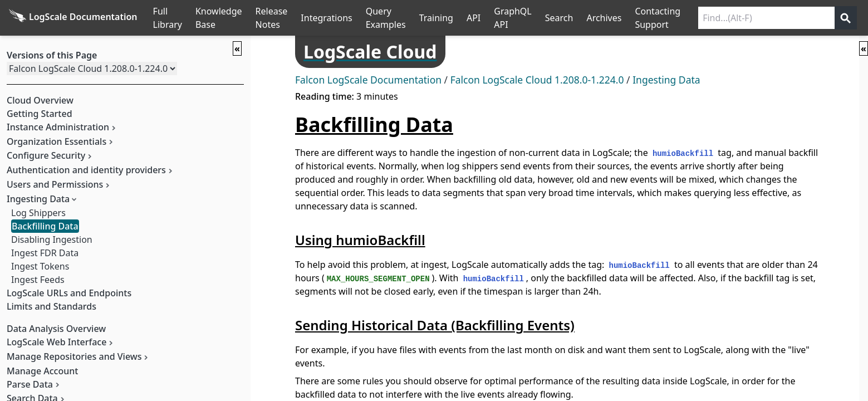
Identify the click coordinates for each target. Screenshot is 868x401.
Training (436, 18)
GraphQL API (513, 18)
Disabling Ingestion (52, 239)
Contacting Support (658, 18)
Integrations (326, 18)
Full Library (168, 18)
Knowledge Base (219, 18)
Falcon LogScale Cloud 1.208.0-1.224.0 (537, 80)
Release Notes (272, 18)
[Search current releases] (766, 18)
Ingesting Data (666, 80)
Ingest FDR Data (45, 253)
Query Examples (386, 18)
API (474, 18)
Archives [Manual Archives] (604, 18)
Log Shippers (38, 213)
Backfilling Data (45, 226)
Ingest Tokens (40, 266)
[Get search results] (846, 18)
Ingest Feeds (38, 280)
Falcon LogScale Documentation (368, 80)
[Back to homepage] (73, 18)
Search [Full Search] (559, 18)
